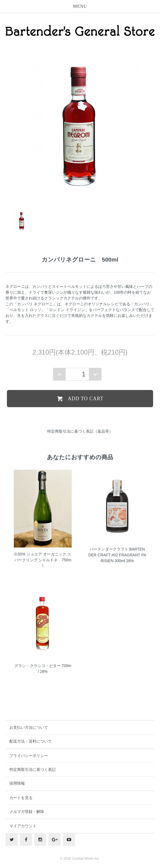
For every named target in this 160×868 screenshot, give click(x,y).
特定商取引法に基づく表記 (33, 769)
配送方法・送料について (31, 741)
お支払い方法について (29, 727)
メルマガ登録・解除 (27, 812)
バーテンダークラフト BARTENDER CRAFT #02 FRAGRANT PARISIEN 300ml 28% (117, 555)
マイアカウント (23, 826)
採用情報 (17, 783)
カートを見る (21, 798)
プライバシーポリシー (29, 756)
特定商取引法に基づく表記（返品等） (80, 431)
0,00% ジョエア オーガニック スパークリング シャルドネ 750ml (43, 560)
